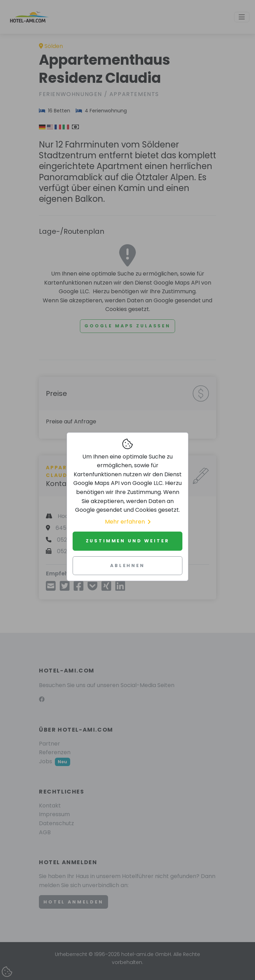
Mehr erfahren (128, 522)
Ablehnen (128, 565)
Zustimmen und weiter (128, 541)
